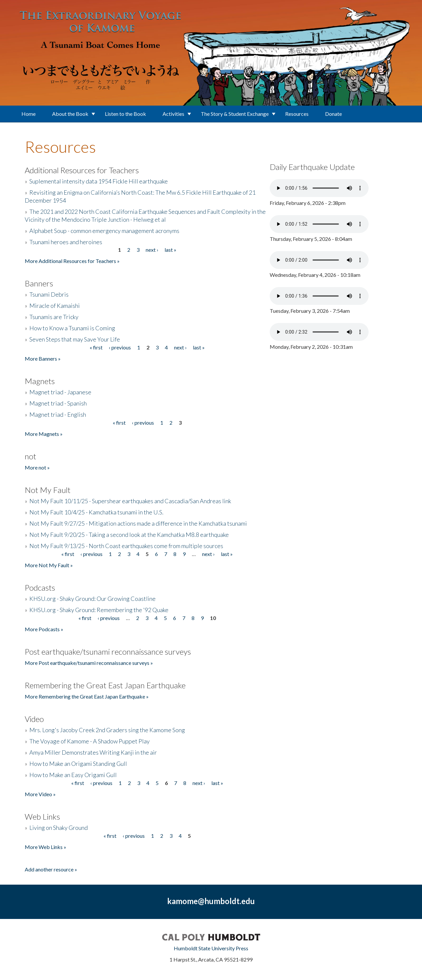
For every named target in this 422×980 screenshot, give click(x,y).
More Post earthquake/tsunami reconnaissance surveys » (89, 663)
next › (152, 250)
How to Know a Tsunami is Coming (72, 328)
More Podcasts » (44, 629)
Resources (297, 114)
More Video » (40, 794)
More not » (37, 467)
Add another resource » (51, 869)
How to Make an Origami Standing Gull (78, 764)
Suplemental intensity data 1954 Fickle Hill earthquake (99, 181)
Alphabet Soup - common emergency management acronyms (104, 231)
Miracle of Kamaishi (55, 306)
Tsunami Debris (49, 294)
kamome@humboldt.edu (211, 901)
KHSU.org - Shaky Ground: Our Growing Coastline (92, 599)
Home (29, 114)
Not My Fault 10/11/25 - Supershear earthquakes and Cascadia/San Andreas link (130, 501)
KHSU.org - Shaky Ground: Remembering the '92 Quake (99, 610)
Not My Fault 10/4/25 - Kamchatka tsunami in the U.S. (96, 512)
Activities (173, 114)
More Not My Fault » (49, 565)
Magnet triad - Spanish (58, 403)
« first (96, 347)
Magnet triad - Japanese (60, 392)
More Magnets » (44, 434)
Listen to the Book (125, 114)
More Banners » (43, 359)
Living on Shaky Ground (59, 828)
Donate (333, 114)
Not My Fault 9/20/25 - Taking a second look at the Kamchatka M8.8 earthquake (129, 535)
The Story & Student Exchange (235, 114)
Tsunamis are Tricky (54, 317)
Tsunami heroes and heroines (66, 242)
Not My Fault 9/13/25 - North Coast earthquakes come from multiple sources (126, 546)
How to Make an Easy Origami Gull (73, 775)
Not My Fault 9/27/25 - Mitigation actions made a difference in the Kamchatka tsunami (138, 523)
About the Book (70, 114)
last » (170, 250)
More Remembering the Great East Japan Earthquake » (87, 696)
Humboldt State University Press (211, 948)
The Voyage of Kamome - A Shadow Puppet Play (90, 741)
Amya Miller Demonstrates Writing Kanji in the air (93, 752)
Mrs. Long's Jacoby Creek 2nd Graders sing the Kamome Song (107, 730)
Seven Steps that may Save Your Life (75, 339)
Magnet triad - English (58, 414)
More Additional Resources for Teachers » (72, 261)
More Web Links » (45, 847)
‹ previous (120, 347)
